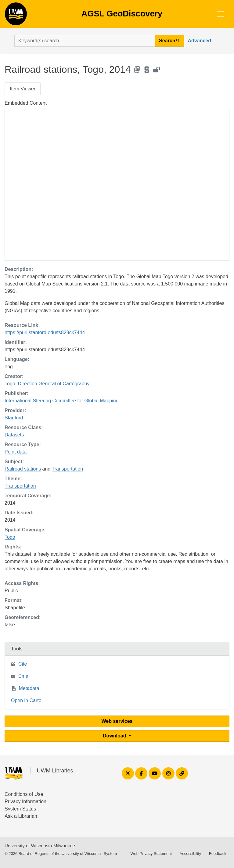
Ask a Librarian (21, 816)
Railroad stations (23, 469)
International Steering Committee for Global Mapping (62, 401)
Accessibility (190, 854)
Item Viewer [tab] (23, 89)
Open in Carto (26, 700)
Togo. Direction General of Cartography (47, 384)
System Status (20, 809)
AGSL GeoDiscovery (16, 16)
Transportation (67, 469)
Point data (16, 452)
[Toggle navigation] (221, 14)
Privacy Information (25, 801)
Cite (23, 664)
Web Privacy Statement (151, 854)
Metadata (29, 688)
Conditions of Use (24, 794)
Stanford (14, 418)
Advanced (200, 41)
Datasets (14, 435)
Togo (10, 537)
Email (24, 676)
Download (115, 736)
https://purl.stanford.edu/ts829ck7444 (45, 332)
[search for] (85, 41)
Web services (117, 721)
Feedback (218, 854)
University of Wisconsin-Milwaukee (40, 846)
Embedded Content (26, 103)
